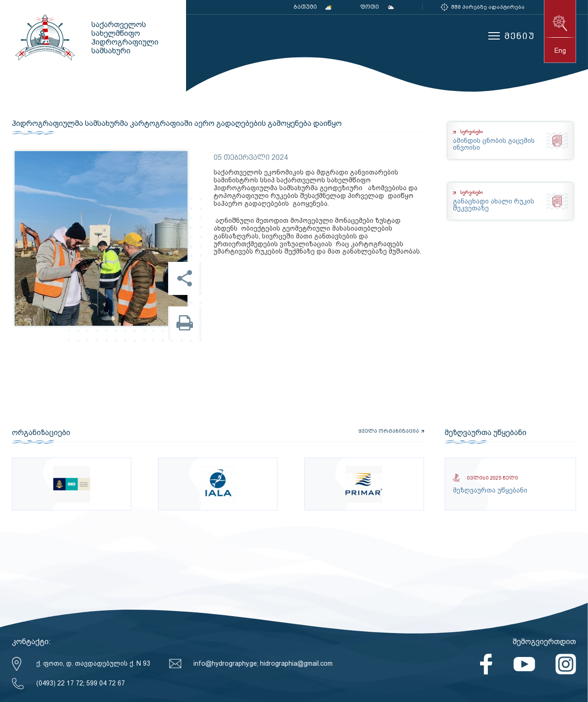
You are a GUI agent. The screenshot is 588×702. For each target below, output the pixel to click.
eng (560, 51)
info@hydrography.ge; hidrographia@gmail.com (263, 663)
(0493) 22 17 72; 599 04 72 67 (81, 683)
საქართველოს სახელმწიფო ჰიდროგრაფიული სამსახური (44, 38)
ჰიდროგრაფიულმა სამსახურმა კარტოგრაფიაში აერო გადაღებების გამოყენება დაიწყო (177, 124)
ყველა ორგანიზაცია (389, 431)
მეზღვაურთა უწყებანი (486, 433)
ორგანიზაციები (41, 433)
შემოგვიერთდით (544, 642)
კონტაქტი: (31, 642)
